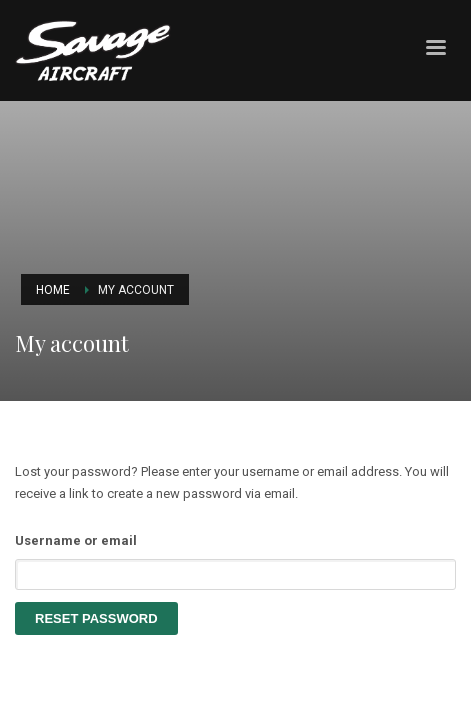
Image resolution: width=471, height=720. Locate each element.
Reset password (96, 618)
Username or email (76, 540)
